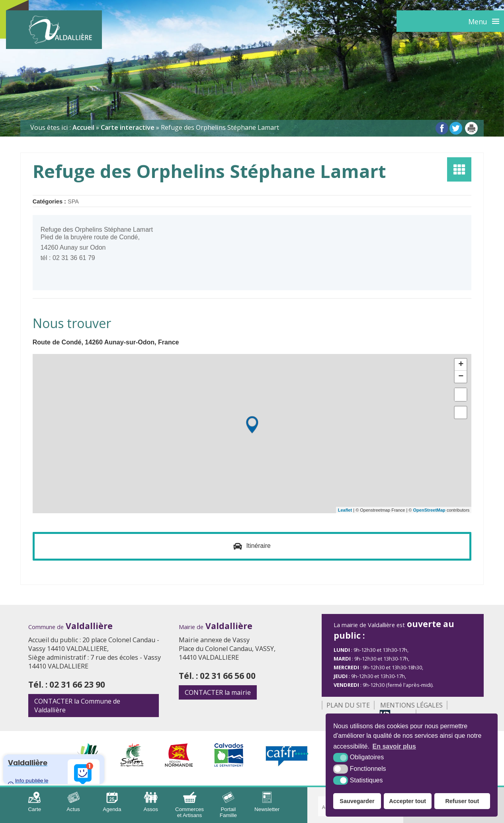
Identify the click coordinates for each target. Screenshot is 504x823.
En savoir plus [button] (394, 746)
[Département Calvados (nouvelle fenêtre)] (229, 765)
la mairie (218, 693)
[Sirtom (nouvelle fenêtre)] (132, 765)
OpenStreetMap (429, 510)
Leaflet (345, 510)
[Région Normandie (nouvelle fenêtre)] (179, 765)
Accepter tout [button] (407, 801)
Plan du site (348, 706)
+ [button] (461, 365)
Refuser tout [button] (462, 801)
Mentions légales (411, 706)
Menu (478, 22)
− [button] (461, 377)
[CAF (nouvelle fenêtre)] (287, 765)
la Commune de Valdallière (77, 706)
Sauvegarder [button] (357, 801)
